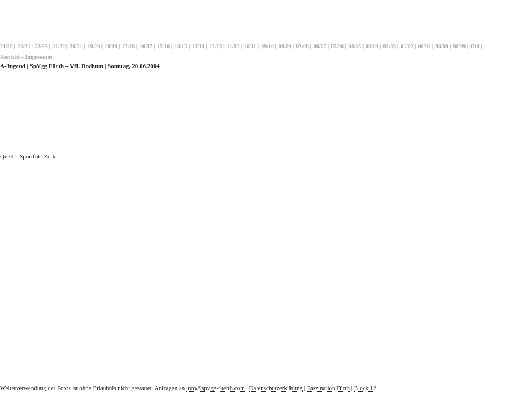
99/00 (442, 46)
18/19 (111, 46)
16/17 (146, 46)
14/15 (181, 46)
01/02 (407, 46)
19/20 (93, 46)
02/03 (390, 46)
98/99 (460, 46)
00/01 (425, 46)
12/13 (216, 46)
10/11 (250, 46)
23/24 (24, 46)
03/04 (372, 46)
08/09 (285, 46)
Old (475, 46)
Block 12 (365, 388)
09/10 (267, 46)
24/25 (6, 46)
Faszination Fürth (328, 388)
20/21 (76, 46)
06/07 (320, 46)
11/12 (233, 46)
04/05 (355, 46)
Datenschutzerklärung (276, 388)
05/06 (337, 46)
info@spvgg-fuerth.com (216, 388)
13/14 (198, 46)
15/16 (163, 46)
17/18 (128, 46)
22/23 (41, 46)
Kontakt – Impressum (26, 57)
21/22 (58, 46)
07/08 (302, 46)
